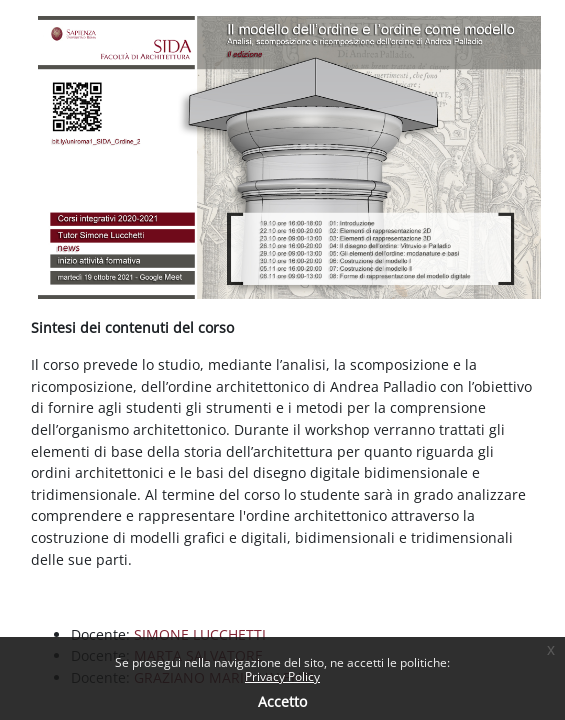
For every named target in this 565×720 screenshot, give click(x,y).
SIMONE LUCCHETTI (200, 634)
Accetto (282, 701)
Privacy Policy (282, 676)
